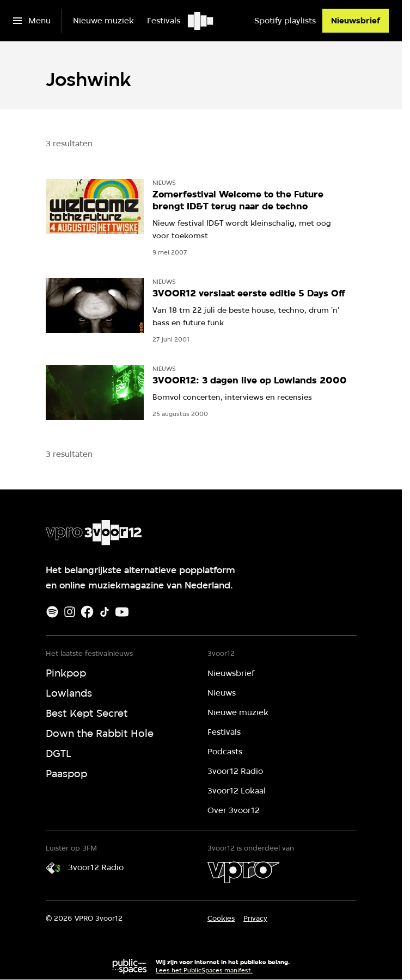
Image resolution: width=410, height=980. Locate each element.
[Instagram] (70, 612)
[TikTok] (105, 612)
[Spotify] (52, 612)
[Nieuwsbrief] (356, 21)
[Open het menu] (32, 21)
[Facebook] (87, 612)
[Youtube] (122, 612)
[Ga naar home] (201, 21)
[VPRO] (243, 872)
